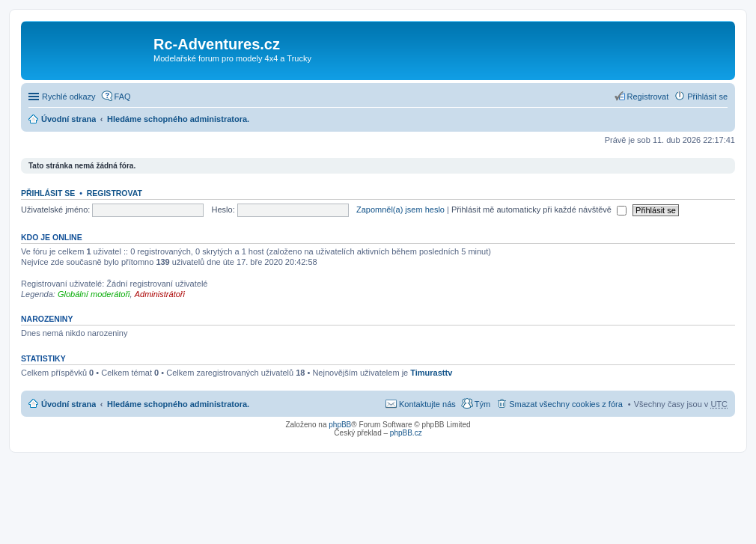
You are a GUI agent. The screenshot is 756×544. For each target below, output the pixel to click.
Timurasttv (431, 373)
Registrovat (115, 193)
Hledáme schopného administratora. (178, 119)
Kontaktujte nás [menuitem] (427, 404)
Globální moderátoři (94, 294)
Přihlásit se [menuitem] (707, 97)
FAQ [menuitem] (123, 97)
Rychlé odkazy (69, 97)
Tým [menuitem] (482, 404)
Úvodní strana (68, 119)
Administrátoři (160, 294)
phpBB (340, 425)
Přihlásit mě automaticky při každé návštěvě (539, 210)
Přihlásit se (48, 193)
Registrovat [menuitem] (648, 97)
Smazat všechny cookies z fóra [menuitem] (566, 404)
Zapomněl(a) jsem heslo (400, 210)
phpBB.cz (406, 433)
